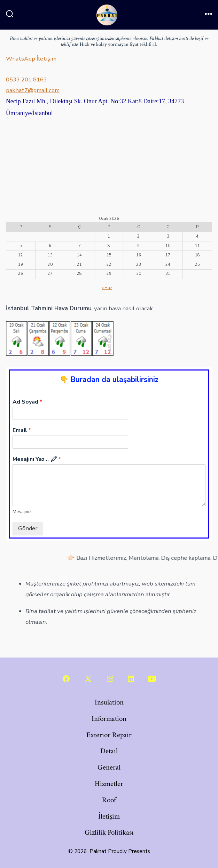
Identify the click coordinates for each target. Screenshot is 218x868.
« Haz (107, 288)
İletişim (109, 816)
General (109, 767)
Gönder (28, 528)
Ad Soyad (27, 402)
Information (109, 719)
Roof (109, 800)
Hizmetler (109, 784)
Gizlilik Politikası (109, 832)
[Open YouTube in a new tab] (152, 679)
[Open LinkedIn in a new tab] (131, 679)
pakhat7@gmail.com (33, 90)
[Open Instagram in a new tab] (110, 679)
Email (22, 431)
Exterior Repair (109, 735)
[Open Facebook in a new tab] (66, 679)
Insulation (109, 702)
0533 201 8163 (26, 79)
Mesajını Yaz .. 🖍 (37, 459)
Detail (109, 751)
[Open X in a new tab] (88, 679)
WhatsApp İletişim (31, 59)
